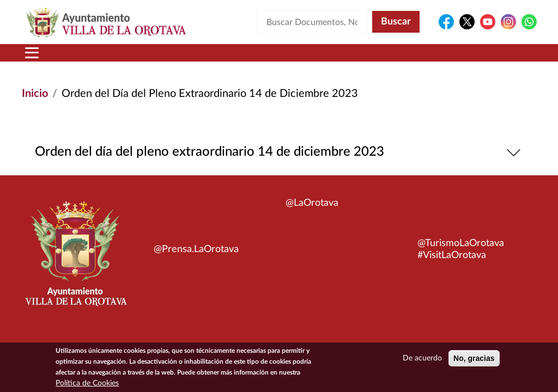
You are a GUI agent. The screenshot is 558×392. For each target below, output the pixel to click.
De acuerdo (422, 362)
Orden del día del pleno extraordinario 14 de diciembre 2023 (279, 152)
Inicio (35, 94)
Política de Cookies (87, 387)
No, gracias (474, 362)
